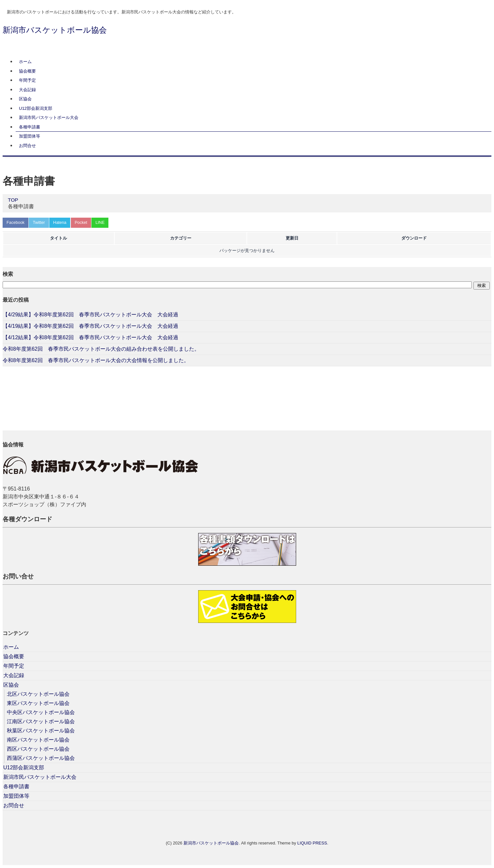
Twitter (40, 222)
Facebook (16, 222)
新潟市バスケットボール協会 (55, 30)
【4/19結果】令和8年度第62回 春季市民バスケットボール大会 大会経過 (90, 326)
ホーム (25, 62)
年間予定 (27, 80)
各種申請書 (30, 127)
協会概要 (27, 71)
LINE (105, 222)
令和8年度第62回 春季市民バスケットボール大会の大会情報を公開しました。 (96, 361)
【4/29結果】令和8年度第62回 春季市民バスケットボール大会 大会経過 (90, 315)
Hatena (63, 222)
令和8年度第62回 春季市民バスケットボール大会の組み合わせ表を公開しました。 (101, 349)
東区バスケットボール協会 (38, 703)
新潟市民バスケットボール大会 (49, 117)
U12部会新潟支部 (36, 108)
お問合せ (27, 146)
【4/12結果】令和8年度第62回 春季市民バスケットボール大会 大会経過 (90, 338)
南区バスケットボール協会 (38, 740)
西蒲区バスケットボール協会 (41, 758)
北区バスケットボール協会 (38, 694)
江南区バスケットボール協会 (41, 721)
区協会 (25, 99)
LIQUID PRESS (312, 843)
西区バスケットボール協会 (38, 749)
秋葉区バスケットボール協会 (41, 731)
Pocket (85, 222)
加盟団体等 (30, 136)
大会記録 (27, 90)
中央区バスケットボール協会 (41, 712)
